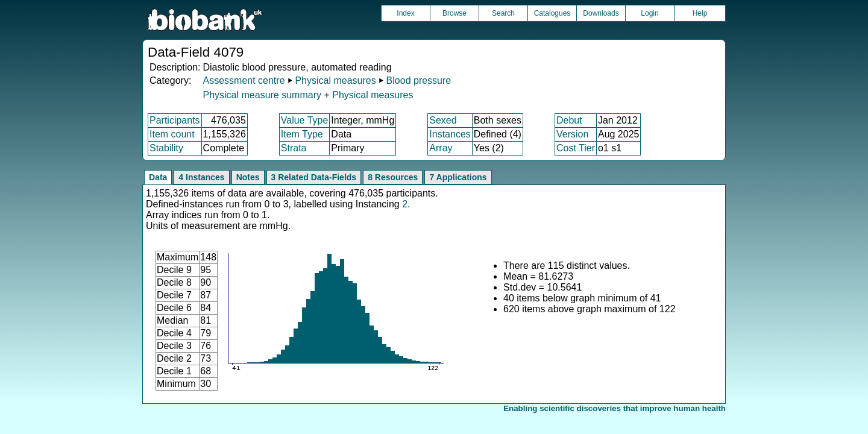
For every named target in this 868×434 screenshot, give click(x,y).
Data (158, 177)
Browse (454, 13)
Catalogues (552, 13)
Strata (294, 148)
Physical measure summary (262, 95)
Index (405, 13)
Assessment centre (244, 80)
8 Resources (393, 177)
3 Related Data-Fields (314, 177)
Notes (248, 177)
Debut (569, 120)
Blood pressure (419, 80)
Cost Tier (576, 148)
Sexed (443, 120)
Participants (175, 120)
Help (700, 13)
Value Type (305, 120)
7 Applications (458, 177)
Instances (450, 134)
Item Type (302, 134)
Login (649, 13)
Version (572, 134)
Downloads (601, 13)
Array (441, 148)
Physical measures (335, 80)
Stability (166, 148)
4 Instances (201, 177)
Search (503, 13)
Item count (172, 134)
